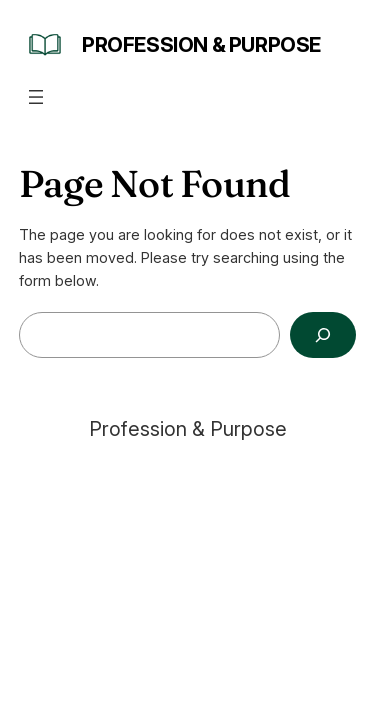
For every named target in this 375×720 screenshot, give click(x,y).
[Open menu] (36, 97)
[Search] (323, 335)
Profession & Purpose (201, 45)
